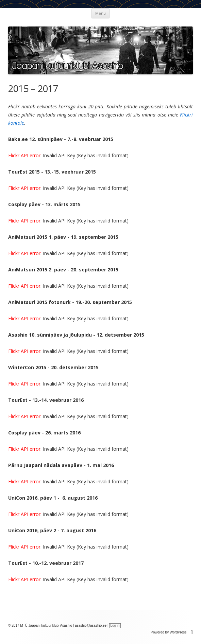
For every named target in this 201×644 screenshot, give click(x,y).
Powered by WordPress (172, 632)
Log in (115, 625)
